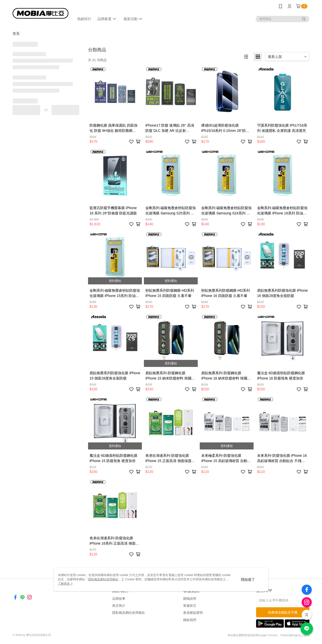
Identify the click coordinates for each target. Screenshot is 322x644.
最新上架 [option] (275, 57)
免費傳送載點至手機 (283, 612)
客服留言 (190, 606)
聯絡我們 (190, 620)
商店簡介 (119, 606)
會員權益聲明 (193, 613)
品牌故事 (119, 599)
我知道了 (248, 580)
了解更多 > (65, 584)
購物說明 (190, 599)
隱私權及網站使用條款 (129, 613)
